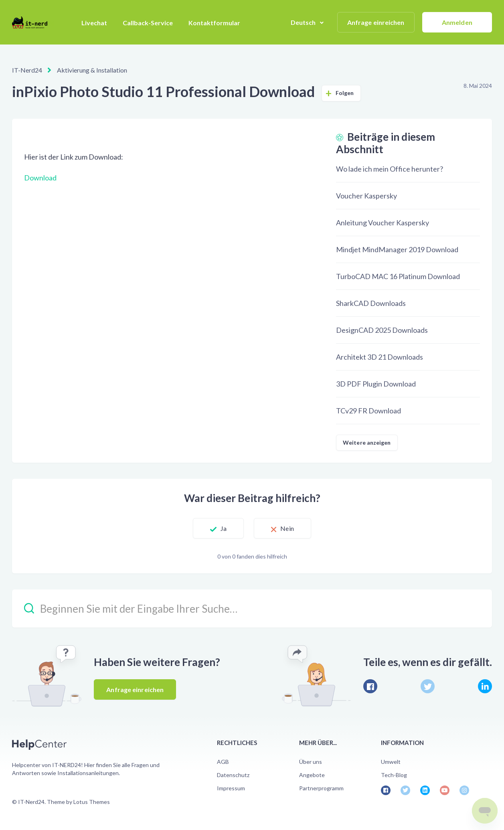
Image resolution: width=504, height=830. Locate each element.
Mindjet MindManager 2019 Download (397, 249)
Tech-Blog (394, 775)
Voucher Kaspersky (366, 196)
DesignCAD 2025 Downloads (382, 330)
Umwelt (391, 762)
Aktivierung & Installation (92, 70)
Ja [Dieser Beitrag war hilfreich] (224, 528)
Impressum (231, 788)
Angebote (312, 775)
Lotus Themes (92, 802)
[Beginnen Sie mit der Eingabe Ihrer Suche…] (252, 608)
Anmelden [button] (457, 22)
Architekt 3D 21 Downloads (380, 357)
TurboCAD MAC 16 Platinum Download (398, 276)
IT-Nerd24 (27, 70)
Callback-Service (148, 23)
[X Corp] (428, 686)
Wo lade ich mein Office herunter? (390, 169)
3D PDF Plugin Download (376, 384)
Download (40, 178)
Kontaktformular (214, 23)
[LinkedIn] (485, 686)
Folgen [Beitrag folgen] (345, 93)
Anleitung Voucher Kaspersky (383, 223)
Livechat (94, 23)
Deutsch (304, 22)
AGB (223, 762)
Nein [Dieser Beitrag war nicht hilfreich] (287, 528)
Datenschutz (233, 775)
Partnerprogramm (321, 788)
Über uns (311, 762)
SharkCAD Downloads (371, 303)
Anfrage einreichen (376, 22)
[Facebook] (370, 686)
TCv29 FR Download (368, 411)
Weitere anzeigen (367, 442)
